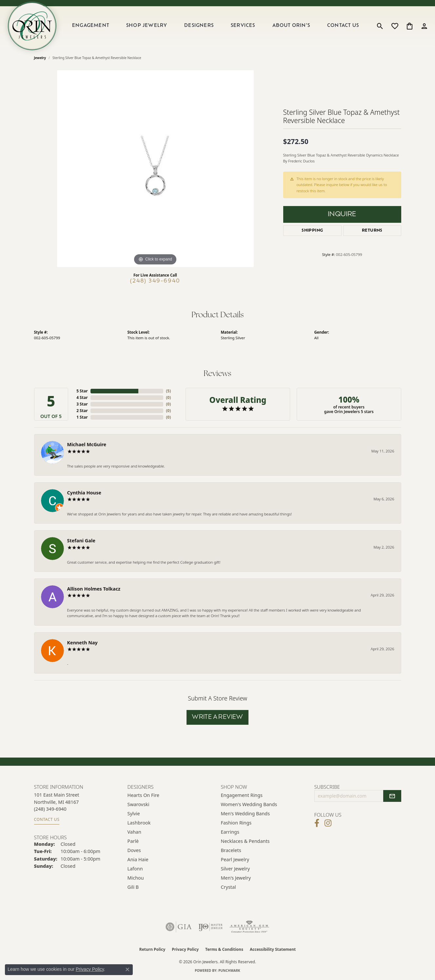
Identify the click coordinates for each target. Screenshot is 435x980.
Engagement (91, 26)
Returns (372, 231)
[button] (380, 26)
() (168, 391)
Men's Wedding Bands (246, 813)
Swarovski (138, 804)
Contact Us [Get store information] (47, 819)
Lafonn (135, 869)
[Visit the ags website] (249, 927)
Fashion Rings (236, 823)
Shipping (312, 231)
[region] (155, 169)
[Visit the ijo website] (211, 927)
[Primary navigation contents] (216, 26)
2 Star (82, 411)
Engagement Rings (242, 795)
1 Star (82, 417)
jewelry (40, 58)
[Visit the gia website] (179, 927)
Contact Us (343, 26)
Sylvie (134, 813)
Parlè (133, 841)
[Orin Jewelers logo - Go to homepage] (32, 26)
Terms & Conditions (224, 949)
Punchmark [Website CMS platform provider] (229, 970)
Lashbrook (139, 823)
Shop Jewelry (147, 26)
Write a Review (217, 717)
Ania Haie (138, 859)
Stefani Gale (81, 541)
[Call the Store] (50, 809)
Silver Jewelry (236, 869)
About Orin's (291, 26)
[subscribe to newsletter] (392, 796)
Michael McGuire (87, 444)
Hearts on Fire (143, 795)
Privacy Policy (185, 949)
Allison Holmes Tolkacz (94, 589)
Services (243, 26)
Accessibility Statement (273, 949)
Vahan (134, 832)
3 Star (82, 404)
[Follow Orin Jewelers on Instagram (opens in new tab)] (328, 823)
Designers (199, 26)
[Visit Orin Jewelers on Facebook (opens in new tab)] (317, 823)
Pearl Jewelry (235, 859)
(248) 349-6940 (155, 281)
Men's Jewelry (236, 878)
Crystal (228, 887)
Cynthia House (84, 493)
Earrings (230, 832)
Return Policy (152, 949)
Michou (136, 878)
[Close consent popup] (128, 970)
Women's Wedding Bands (249, 804)
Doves (134, 850)
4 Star (82, 397)
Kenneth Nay (82, 643)
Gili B (133, 887)
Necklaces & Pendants (245, 841)
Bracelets (231, 850)
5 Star (82, 391)
